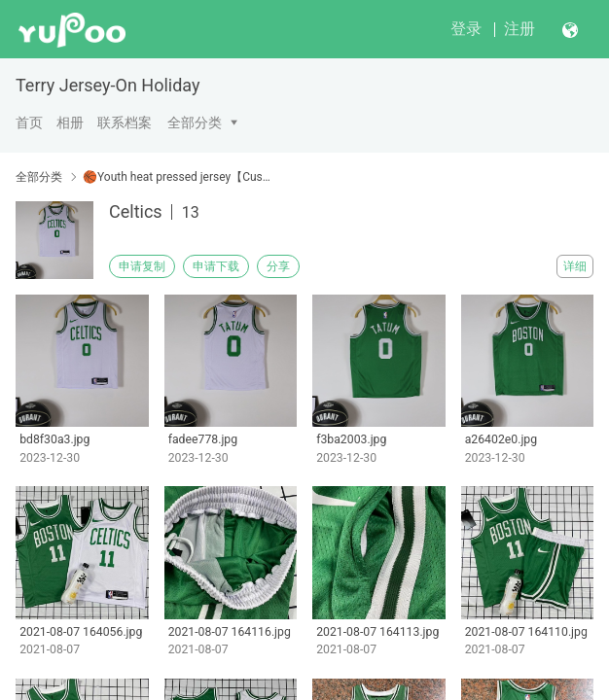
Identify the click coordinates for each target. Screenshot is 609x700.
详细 (575, 266)
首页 (29, 122)
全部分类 (195, 122)
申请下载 (216, 266)
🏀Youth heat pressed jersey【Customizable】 (178, 177)
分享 (278, 266)
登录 (466, 29)
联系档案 (125, 122)
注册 (519, 29)
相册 (70, 122)
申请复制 (142, 266)
